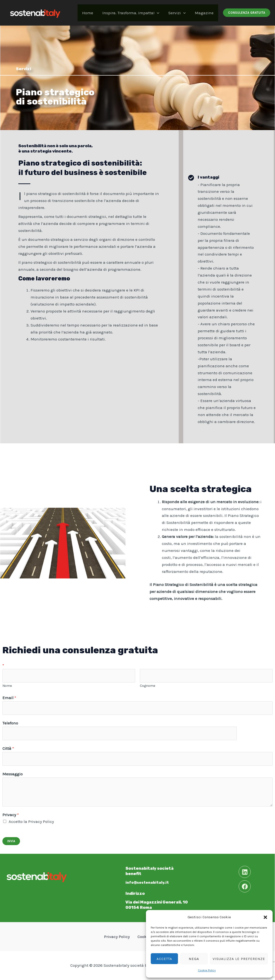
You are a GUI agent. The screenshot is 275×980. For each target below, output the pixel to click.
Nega (194, 959)
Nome (7, 686)
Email (9, 698)
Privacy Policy (119, 937)
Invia (11, 841)
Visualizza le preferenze (239, 959)
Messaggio (13, 774)
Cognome (148, 686)
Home (91, 13)
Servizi (178, 13)
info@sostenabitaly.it (149, 882)
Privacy (11, 815)
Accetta (164, 959)
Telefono (10, 723)
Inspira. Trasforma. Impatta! (133, 13)
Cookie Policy (207, 970)
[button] (265, 917)
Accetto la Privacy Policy (31, 821)
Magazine (205, 13)
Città (8, 748)
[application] (159, 13)
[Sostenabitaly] (35, 12)
